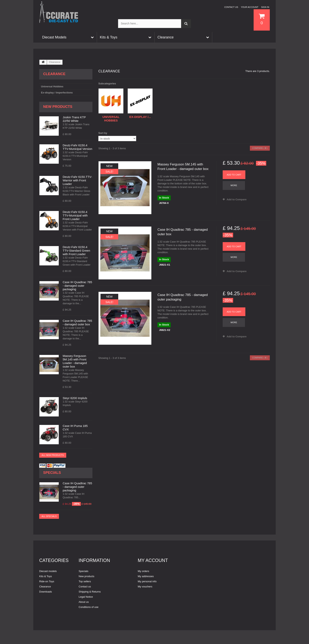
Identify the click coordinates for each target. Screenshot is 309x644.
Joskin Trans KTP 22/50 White (74, 119)
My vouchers (145, 587)
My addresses (146, 576)
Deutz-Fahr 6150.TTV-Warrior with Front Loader (77, 180)
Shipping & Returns (90, 592)
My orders (143, 571)
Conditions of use (88, 607)
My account (153, 560)
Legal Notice (86, 597)
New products (58, 107)
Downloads (46, 592)
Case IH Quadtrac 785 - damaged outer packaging (77, 286)
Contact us (231, 7)
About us (84, 602)
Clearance (45, 587)
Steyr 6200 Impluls (75, 398)
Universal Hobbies (52, 86)
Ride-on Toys (47, 581)
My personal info (147, 581)
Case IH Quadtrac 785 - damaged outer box (77, 322)
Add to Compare (237, 199)
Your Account (250, 7)
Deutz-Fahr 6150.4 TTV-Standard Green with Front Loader (76, 251)
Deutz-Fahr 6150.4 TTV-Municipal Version (77, 147)
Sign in (265, 7)
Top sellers (85, 581)
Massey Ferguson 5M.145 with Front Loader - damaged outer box (75, 361)
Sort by (103, 133)
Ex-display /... (140, 117)
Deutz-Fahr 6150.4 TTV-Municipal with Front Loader (75, 215)
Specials (52, 473)
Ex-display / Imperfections (57, 93)
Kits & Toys (46, 576)
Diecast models (48, 571)
